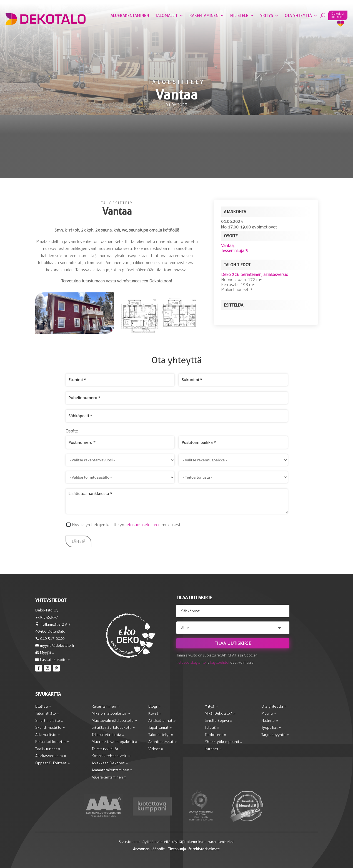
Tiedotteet (215, 735)
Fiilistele (239, 16)
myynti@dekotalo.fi (57, 646)
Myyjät (45, 653)
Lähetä (78, 541)
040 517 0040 (52, 639)
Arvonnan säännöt (149, 849)
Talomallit (167, 16)
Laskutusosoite (52, 660)
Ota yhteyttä (298, 16)
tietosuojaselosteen (142, 525)
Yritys (266, 16)
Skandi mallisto (50, 728)
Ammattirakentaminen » (112, 770)
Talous (212, 728)
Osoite (72, 431)
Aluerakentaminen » (109, 777)
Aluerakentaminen (130, 16)
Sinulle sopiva (218, 721)
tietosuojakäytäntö (191, 662)
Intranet (213, 749)
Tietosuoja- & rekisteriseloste (194, 849)
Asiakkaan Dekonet (109, 763)
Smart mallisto (49, 721)
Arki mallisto (47, 735)
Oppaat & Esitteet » (52, 763)
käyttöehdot (220, 662)
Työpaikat (270, 728)
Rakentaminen (204, 16)
